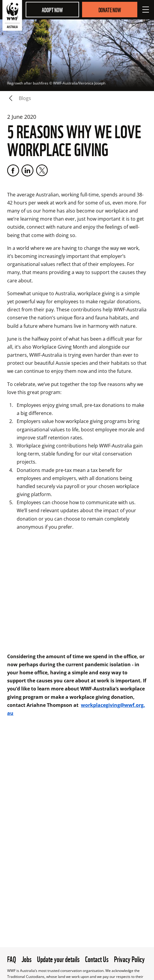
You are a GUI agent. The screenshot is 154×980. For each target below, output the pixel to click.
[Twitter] (42, 170)
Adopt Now (52, 10)
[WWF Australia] (12, 17)
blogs (25, 98)
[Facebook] (13, 170)
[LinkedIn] (27, 170)
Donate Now (110, 10)
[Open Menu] (146, 10)
